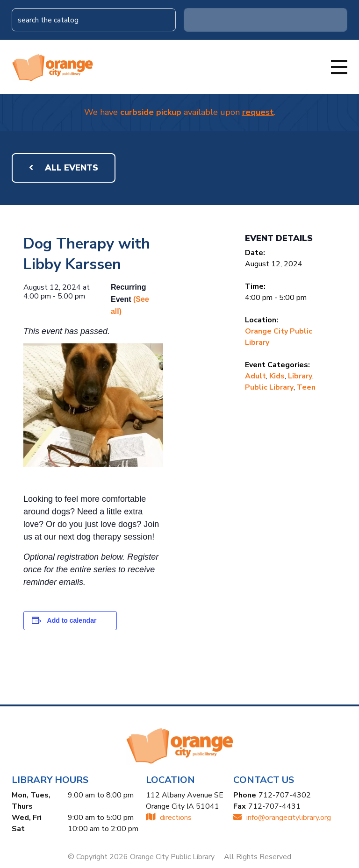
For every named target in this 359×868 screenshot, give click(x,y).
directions (169, 818)
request (258, 112)
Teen (306, 387)
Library (300, 376)
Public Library (269, 387)
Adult (255, 376)
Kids (277, 376)
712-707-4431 (274, 806)
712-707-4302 (285, 795)
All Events (64, 168)
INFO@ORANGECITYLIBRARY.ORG (282, 818)
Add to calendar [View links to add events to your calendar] (72, 620)
